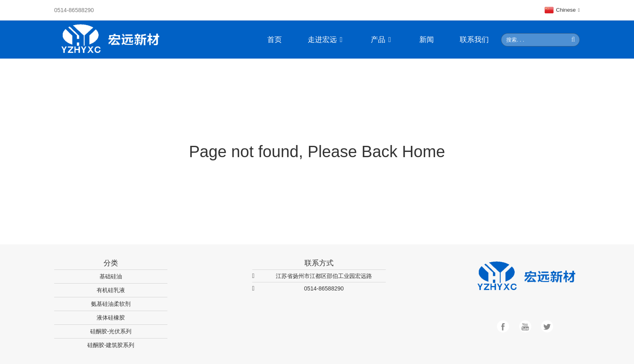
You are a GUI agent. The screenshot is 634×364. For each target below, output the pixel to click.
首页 (275, 40)
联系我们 (474, 40)
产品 (382, 40)
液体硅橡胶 (111, 318)
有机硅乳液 (111, 290)
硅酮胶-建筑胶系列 (111, 345)
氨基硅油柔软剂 (111, 304)
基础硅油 (111, 276)
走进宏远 (326, 40)
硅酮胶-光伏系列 (111, 331)
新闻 (427, 40)
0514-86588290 (74, 10)
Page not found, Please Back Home (317, 151)
